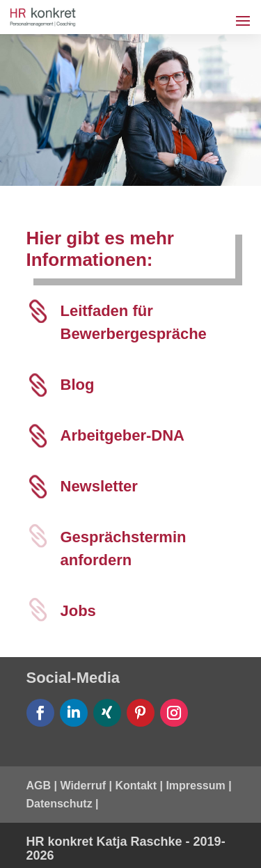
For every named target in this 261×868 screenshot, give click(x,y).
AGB (39, 786)
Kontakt (136, 786)
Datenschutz (60, 804)
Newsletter (99, 486)
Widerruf (83, 786)
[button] (25, 843)
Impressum (195, 786)
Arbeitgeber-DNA (122, 435)
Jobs (78, 611)
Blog (78, 385)
